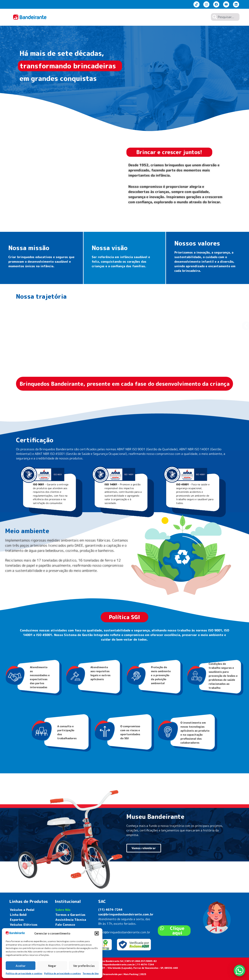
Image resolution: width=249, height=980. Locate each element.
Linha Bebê (18, 915)
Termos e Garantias (70, 915)
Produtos (147, 17)
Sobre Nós (166, 17)
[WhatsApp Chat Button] (239, 970)
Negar (52, 966)
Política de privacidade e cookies (24, 973)
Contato (200, 17)
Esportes (17, 920)
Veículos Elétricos (24, 925)
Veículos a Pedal (22, 910)
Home (132, 17)
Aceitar (21, 966)
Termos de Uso (91, 973)
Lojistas (183, 17)
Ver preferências (84, 966)
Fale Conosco (65, 925)
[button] (97, 933)
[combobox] (225, 17)
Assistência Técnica (71, 920)
